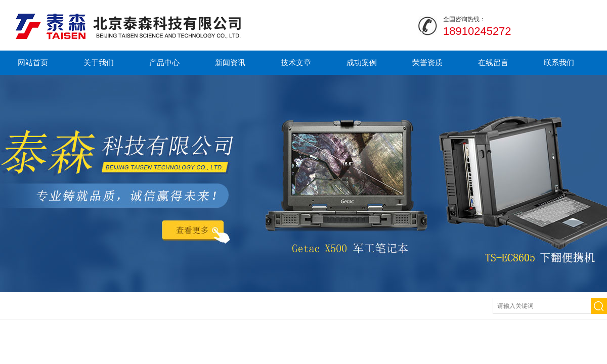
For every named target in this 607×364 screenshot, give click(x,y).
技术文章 (296, 62)
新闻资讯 (230, 62)
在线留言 (493, 62)
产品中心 (164, 62)
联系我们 (559, 62)
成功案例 (362, 62)
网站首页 (33, 62)
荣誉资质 (427, 62)
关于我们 (99, 62)
